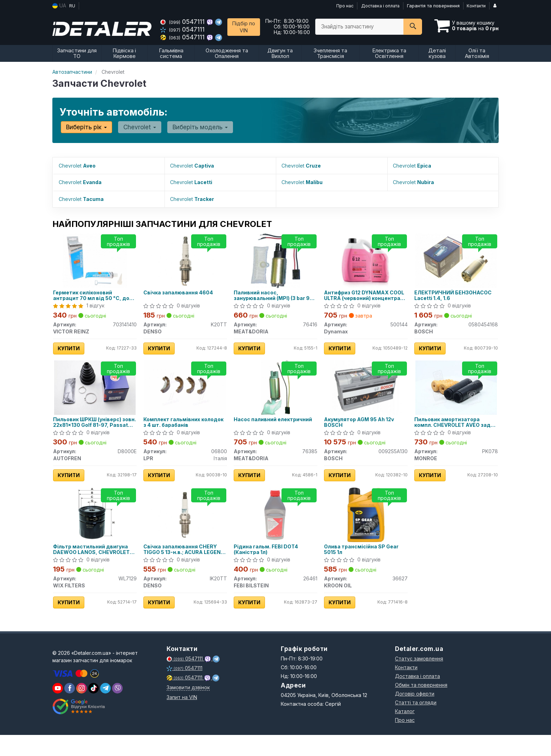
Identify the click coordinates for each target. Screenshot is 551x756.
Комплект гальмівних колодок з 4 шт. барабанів (181, 429)
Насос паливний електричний (258, 429)
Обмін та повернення (421, 706)
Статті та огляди (416, 724)
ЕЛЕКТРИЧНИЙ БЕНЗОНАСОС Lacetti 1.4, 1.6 (456, 294)
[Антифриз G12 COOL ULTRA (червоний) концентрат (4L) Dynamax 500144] (366, 258)
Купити (72, 347)
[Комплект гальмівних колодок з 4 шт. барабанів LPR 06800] (185, 393)
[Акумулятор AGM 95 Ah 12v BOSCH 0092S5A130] (366, 394)
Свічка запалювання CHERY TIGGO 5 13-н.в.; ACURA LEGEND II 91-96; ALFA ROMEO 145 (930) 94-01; (185, 565)
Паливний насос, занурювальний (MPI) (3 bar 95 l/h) (273, 294)
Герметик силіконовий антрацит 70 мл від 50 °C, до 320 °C (94, 294)
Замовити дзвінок (188, 708)
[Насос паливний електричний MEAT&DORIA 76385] (276, 394)
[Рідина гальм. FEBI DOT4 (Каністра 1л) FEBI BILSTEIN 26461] (276, 528)
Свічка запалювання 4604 (181, 291)
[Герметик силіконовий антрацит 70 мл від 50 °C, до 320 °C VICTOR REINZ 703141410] (95, 258)
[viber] (70, 709)
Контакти (477, 6)
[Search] (413, 27)
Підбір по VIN (244, 27)
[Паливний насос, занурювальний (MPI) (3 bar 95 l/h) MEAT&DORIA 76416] (275, 258)
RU (72, 6)
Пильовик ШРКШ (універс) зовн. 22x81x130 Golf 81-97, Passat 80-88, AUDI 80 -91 (91, 429)
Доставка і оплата (379, 6)
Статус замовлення (419, 680)
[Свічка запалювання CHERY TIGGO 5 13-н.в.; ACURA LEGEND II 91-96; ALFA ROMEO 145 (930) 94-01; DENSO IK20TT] (185, 530)
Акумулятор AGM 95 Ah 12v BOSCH (362, 429)
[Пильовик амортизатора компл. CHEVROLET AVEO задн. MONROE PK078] (456, 393)
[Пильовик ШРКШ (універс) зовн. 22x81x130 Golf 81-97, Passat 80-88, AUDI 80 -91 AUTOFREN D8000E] (95, 393)
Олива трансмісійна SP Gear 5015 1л (364, 565)
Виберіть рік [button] (85, 127)
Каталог (405, 732)
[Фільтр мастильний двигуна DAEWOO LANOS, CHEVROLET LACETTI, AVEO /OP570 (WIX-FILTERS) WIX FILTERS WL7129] (95, 530)
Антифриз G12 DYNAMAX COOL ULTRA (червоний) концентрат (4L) (359, 294)
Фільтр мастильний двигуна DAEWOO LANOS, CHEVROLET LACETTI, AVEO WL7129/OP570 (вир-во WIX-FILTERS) (95, 565)
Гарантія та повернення (433, 6)
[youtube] (58, 709)
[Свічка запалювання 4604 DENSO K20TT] (185, 258)
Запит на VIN (182, 718)
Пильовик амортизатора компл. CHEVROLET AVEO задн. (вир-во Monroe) (450, 429)
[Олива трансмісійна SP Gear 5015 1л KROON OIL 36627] (366, 530)
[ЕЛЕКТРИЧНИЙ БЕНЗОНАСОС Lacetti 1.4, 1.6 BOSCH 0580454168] (456, 257)
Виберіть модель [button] (192, 127)
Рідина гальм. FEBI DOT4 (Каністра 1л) (269, 565)
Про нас (342, 6)
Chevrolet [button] (135, 127)
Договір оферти (415, 715)
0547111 (183, 22)
